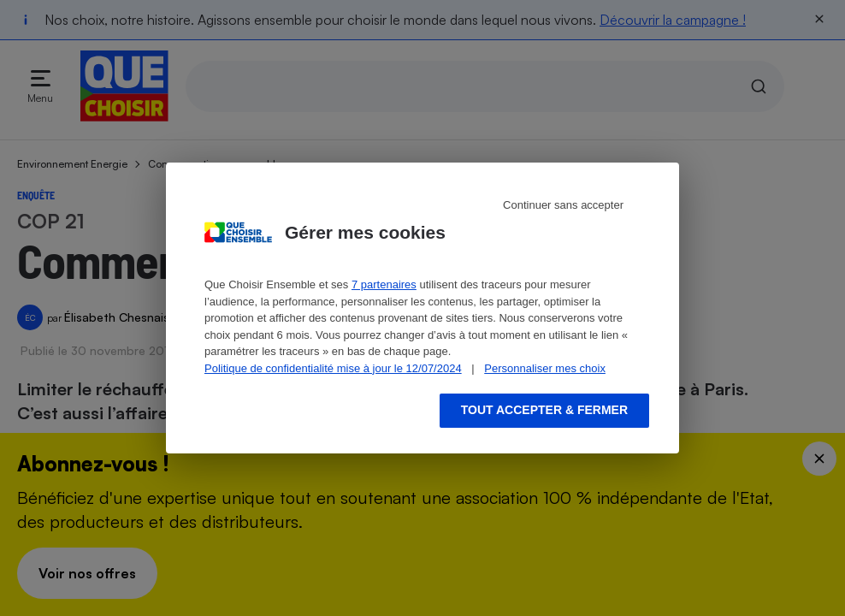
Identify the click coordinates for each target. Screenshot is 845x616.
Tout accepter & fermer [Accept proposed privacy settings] (544, 410)
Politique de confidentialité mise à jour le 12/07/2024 (333, 368)
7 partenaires (384, 284)
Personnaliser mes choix (545, 368)
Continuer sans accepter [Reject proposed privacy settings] (563, 205)
